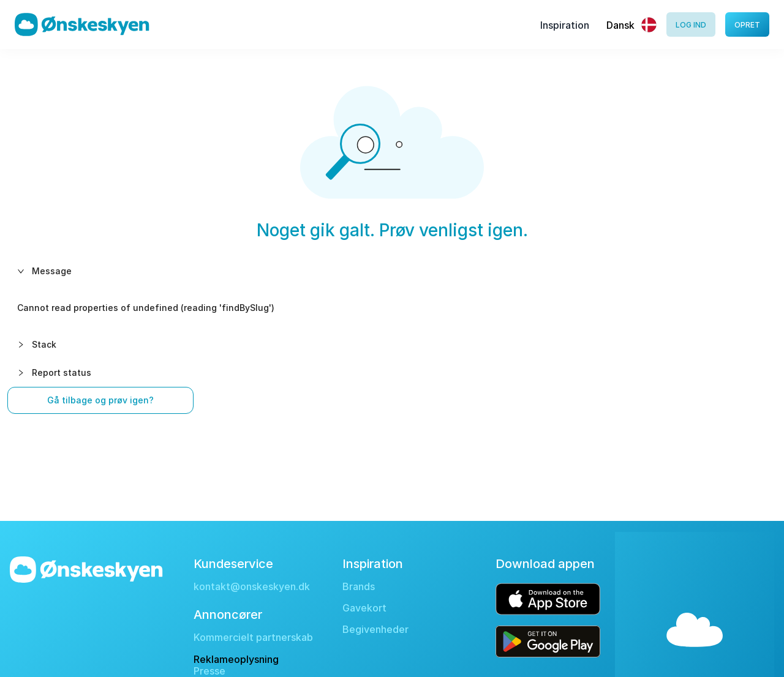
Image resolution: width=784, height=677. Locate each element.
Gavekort (364, 608)
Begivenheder (375, 630)
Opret (747, 25)
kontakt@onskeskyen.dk (252, 587)
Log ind (691, 25)
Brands (359, 587)
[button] (392, 271)
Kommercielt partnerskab (253, 638)
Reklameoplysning (236, 659)
